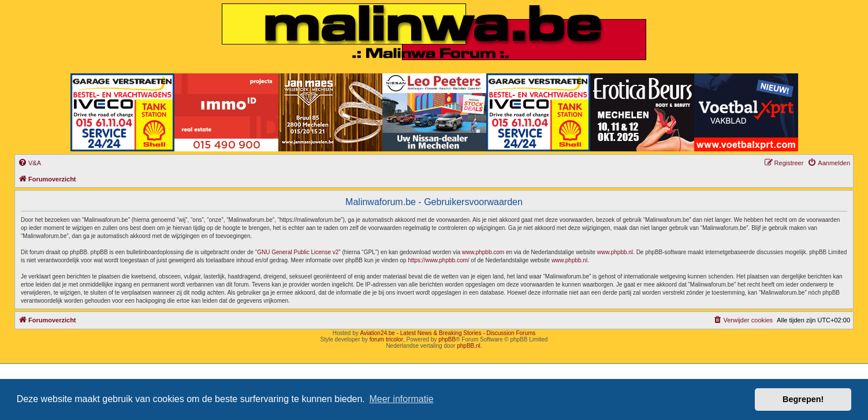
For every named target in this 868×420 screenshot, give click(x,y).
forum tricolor (386, 339)
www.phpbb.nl (615, 252)
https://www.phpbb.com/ (438, 260)
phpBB (447, 339)
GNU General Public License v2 (298, 252)
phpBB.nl (469, 346)
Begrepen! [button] (803, 399)
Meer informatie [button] (401, 399)
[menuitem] (29, 163)
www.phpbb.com (483, 252)
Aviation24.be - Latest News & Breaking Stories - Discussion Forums (448, 333)
